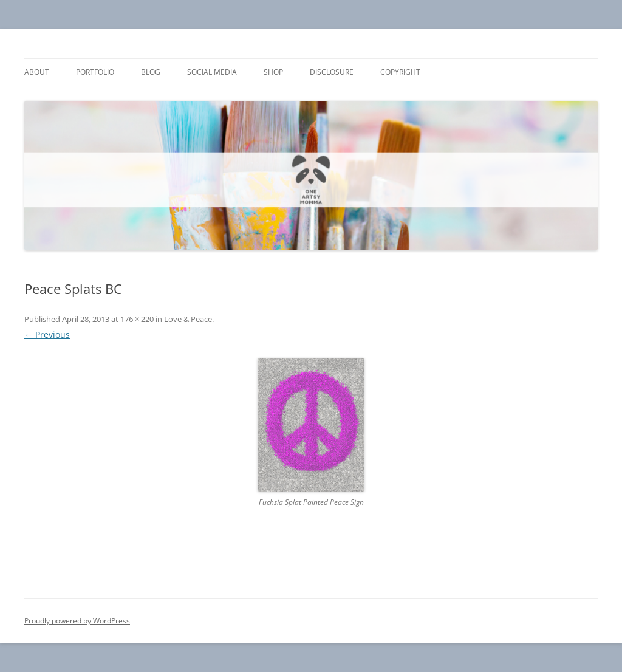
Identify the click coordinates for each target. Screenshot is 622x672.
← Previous (47, 334)
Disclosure (332, 72)
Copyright (400, 72)
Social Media (212, 72)
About (37, 72)
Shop (273, 72)
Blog (151, 72)
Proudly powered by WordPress (77, 621)
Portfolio (95, 72)
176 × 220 (137, 319)
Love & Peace (188, 319)
